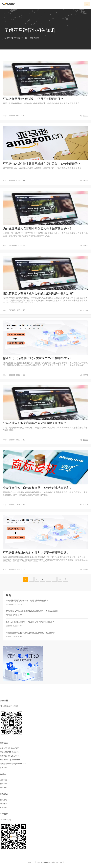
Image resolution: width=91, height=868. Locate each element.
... (54, 579)
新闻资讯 (3, 784)
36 (60, 579)
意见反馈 (3, 768)
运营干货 (3, 780)
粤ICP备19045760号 (56, 862)
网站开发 (3, 804)
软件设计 (3, 807)
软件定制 (3, 800)
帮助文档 (3, 788)
